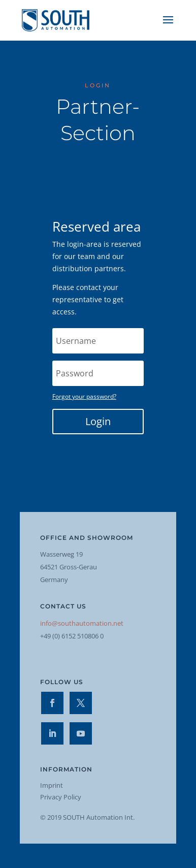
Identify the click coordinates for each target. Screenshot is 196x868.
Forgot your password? (84, 396)
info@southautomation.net (82, 623)
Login (98, 421)
